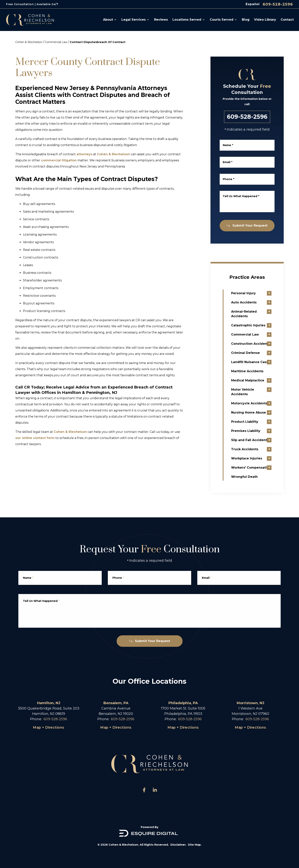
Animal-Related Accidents (253, 314)
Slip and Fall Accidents (259, 440)
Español (253, 4)
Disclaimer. (178, 845)
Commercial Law (56, 42)
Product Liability (254, 422)
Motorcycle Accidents (259, 403)
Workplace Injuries (256, 458)
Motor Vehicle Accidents (252, 392)
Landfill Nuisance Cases (260, 362)
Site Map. (195, 845)
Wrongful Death (254, 477)
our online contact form (35, 438)
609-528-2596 (278, 4)
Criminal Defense (255, 353)
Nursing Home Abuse (258, 412)
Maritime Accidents (257, 371)
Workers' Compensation (260, 468)
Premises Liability (255, 431)
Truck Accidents (254, 449)
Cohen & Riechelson (29, 42)
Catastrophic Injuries (258, 325)
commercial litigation (59, 160)
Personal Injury (253, 293)
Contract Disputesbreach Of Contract (98, 42)
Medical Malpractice (257, 380)
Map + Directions (48, 727)
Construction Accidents (260, 344)
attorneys (84, 154)
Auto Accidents (253, 302)
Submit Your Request (250, 226)
